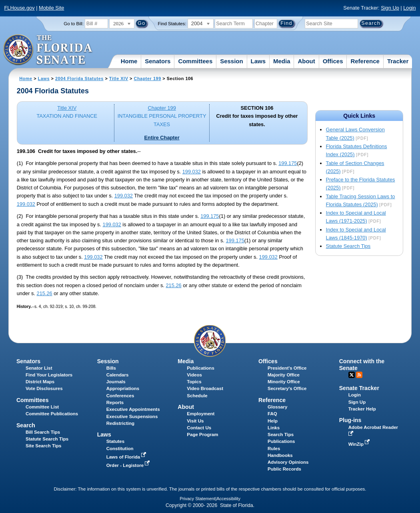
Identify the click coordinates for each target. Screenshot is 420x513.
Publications (200, 368)
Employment (201, 414)
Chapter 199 (148, 78)
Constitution (120, 449)
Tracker (398, 61)
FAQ (272, 414)
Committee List (42, 407)
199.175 (288, 163)
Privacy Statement (197, 499)
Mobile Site (51, 8)
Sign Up (390, 8)
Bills (111, 368)
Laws (258, 61)
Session (232, 61)
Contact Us (199, 428)
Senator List (39, 368)
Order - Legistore (129, 465)
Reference (365, 61)
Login (409, 8)
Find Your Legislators (49, 375)
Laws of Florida (127, 457)
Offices (333, 61)
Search (26, 425)
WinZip (360, 444)
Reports (115, 402)
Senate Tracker (359, 388)
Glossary (277, 407)
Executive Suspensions (132, 416)
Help (273, 421)
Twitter (352, 375)
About (306, 61)
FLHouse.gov (20, 8)
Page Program (202, 435)
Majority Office (284, 375)
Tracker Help (362, 409)
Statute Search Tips (348, 246)
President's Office (287, 368)
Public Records (284, 469)
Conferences (120, 396)
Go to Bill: (74, 24)
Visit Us (195, 421)
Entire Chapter (162, 138)
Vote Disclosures (44, 388)
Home (129, 61)
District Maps (40, 382)
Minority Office (284, 382)
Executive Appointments (133, 409)
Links (274, 428)
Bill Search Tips (43, 432)
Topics (194, 382)
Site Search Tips (43, 446)
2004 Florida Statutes (79, 78)
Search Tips (281, 435)
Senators (158, 61)
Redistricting (120, 423)
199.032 (192, 172)
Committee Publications (52, 414)
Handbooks (280, 455)
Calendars (118, 375)
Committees (195, 61)
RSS (359, 375)
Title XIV (119, 78)
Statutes (115, 441)
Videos (194, 375)
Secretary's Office (287, 388)
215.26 (173, 285)
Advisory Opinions (288, 462)
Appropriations (123, 388)
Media (282, 61)
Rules (274, 449)
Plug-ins (350, 420)
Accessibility (228, 499)
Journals (116, 382)
